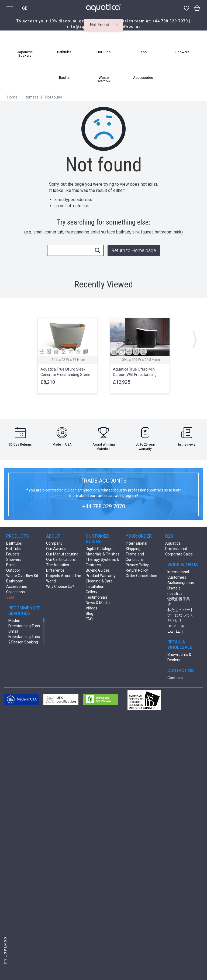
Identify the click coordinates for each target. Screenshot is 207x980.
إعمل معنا (175, 631)
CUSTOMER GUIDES (97, 539)
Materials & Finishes (103, 554)
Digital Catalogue (100, 549)
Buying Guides (98, 570)
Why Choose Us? (60, 586)
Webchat (131, 26)
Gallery (92, 592)
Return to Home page (134, 250)
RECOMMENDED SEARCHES (25, 611)
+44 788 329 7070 (170, 21)
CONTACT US (181, 671)
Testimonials (97, 597)
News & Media (98, 603)
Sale (10, 597)
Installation (95, 586)
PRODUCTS (18, 536)
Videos (92, 608)
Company (54, 543)
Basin (11, 565)
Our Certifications (61, 559)
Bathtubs (14, 543)
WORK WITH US (183, 565)
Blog (89, 613)
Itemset (31, 97)
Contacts (175, 678)
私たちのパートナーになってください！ (181, 615)
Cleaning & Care (99, 581)
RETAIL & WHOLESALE (180, 645)
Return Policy (137, 570)
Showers (14, 559)
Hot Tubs (14, 549)
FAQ (89, 619)
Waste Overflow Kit (22, 576)
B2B (169, 536)
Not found (54, 97)
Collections (15, 592)
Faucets (13, 554)
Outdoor (13, 570)
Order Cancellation (141, 576)
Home (12, 97)
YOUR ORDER (139, 536)
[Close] (117, 25)
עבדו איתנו (176, 626)
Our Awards (56, 549)
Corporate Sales (179, 554)
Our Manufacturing (62, 554)
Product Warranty (101, 576)
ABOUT (53, 536)
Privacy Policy (137, 565)
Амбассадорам (181, 583)
